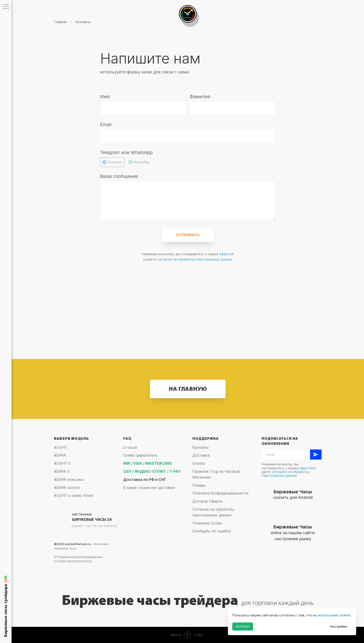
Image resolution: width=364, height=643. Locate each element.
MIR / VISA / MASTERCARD (148, 463)
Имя (105, 97)
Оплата (199, 463)
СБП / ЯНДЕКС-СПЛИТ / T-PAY (152, 471)
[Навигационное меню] (6, 7)
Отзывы (199, 485)
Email (106, 124)
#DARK (60, 455)
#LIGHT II (62, 463)
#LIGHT (61, 447)
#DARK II (62, 471)
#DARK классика (69, 479)
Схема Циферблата (140, 455)
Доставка (201, 455)
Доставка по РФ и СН (144, 479)
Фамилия (200, 97)
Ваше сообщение (119, 176)
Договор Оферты (207, 501)
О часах (130, 447)
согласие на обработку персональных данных (195, 259)
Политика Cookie (207, 523)
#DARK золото (67, 488)
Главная (60, 22)
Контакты (83, 22)
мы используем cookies (332, 615)
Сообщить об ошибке (212, 531)
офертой (226, 254)
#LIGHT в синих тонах (74, 495)
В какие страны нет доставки (149, 488)
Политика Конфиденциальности (220, 493)
